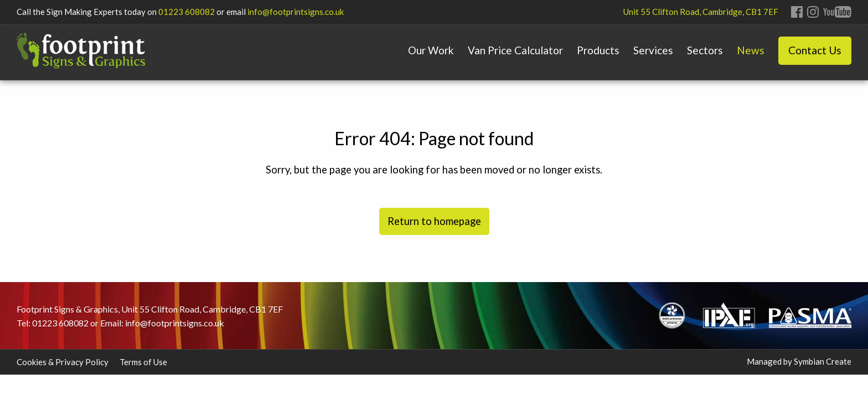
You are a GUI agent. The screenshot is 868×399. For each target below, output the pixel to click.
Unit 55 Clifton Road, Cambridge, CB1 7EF (701, 12)
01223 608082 (187, 12)
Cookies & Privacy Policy (63, 362)
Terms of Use (143, 362)
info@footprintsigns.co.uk (296, 12)
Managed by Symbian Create (799, 361)
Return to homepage (434, 221)
